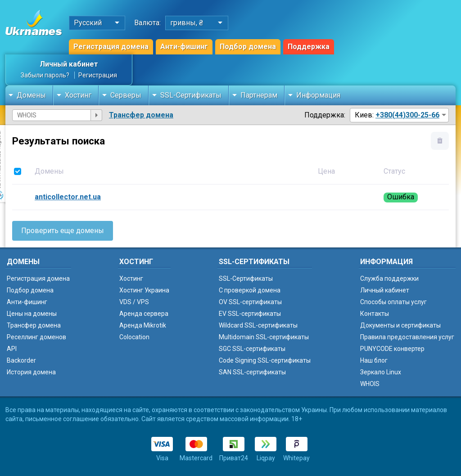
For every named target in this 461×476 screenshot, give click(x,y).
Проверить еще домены (63, 231)
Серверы (126, 95)
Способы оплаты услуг (393, 302)
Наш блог (374, 360)
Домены (31, 95)
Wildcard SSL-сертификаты (258, 325)
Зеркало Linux (381, 372)
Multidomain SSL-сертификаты (264, 337)
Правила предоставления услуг (407, 337)
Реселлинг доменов (36, 337)
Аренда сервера (144, 314)
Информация (318, 95)
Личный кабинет (69, 64)
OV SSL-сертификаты (250, 302)
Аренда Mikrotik (143, 325)
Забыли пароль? (45, 75)
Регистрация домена (111, 47)
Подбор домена (248, 47)
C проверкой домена (250, 290)
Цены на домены (32, 314)
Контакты (375, 314)
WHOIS (370, 384)
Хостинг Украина (144, 290)
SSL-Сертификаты (191, 95)
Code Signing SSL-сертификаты (265, 360)
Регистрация (98, 75)
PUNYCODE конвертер (392, 349)
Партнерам (259, 95)
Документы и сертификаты (400, 325)
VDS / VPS (134, 302)
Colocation (134, 337)
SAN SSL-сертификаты (252, 372)
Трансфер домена (141, 115)
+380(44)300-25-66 (407, 115)
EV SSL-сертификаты (250, 314)
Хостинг (78, 95)
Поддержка (309, 47)
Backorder (21, 360)
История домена (31, 372)
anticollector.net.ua (68, 197)
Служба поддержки (389, 278)
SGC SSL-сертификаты (252, 349)
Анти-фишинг (184, 47)
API (12, 349)
